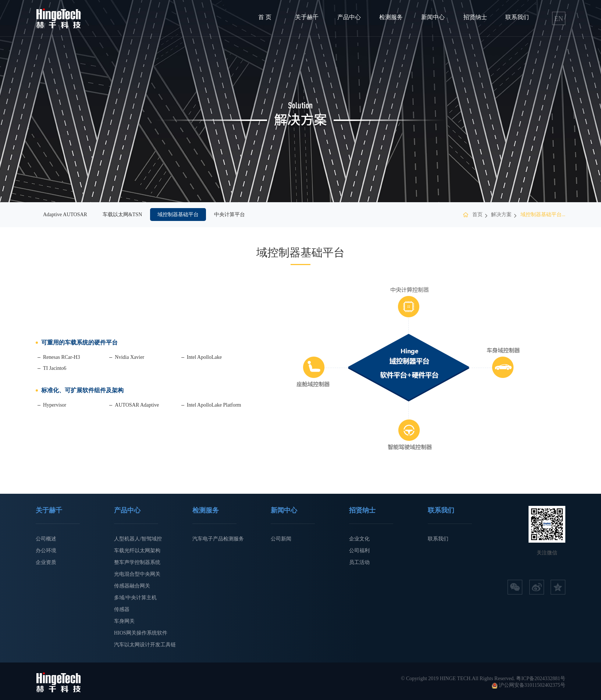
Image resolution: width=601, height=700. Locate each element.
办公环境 (46, 551)
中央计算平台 (230, 215)
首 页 (265, 17)
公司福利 (359, 551)
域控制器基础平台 (178, 215)
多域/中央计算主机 (135, 598)
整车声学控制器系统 (137, 562)
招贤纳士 (475, 17)
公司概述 (46, 539)
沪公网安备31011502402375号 (532, 685)
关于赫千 (307, 17)
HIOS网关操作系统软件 (141, 633)
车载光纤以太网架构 (137, 551)
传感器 (122, 609)
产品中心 (349, 17)
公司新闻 (281, 539)
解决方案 (501, 215)
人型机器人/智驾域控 (138, 539)
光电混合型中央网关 (137, 574)
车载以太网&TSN (122, 215)
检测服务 (391, 17)
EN (559, 19)
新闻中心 (433, 17)
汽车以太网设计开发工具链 (145, 645)
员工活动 (359, 562)
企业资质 (46, 562)
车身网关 (124, 621)
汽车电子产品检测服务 (218, 539)
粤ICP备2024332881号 (541, 678)
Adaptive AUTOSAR (65, 215)
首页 (477, 215)
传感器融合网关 (132, 586)
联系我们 (517, 17)
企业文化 (359, 539)
